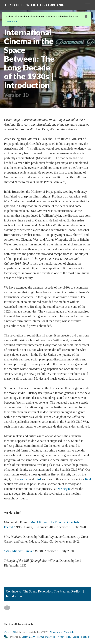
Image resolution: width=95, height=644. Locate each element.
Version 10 (10, 632)
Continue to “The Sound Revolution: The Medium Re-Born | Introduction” (45, 594)
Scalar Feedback (81, 637)
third (38, 479)
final (88, 479)
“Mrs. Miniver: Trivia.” (19, 551)
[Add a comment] (9, 608)
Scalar (25, 637)
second (24, 479)
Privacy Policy (64, 637)
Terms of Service (46, 637)
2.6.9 (32, 637)
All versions (56, 632)
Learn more (11, 21)
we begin (64, 489)
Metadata (69, 632)
